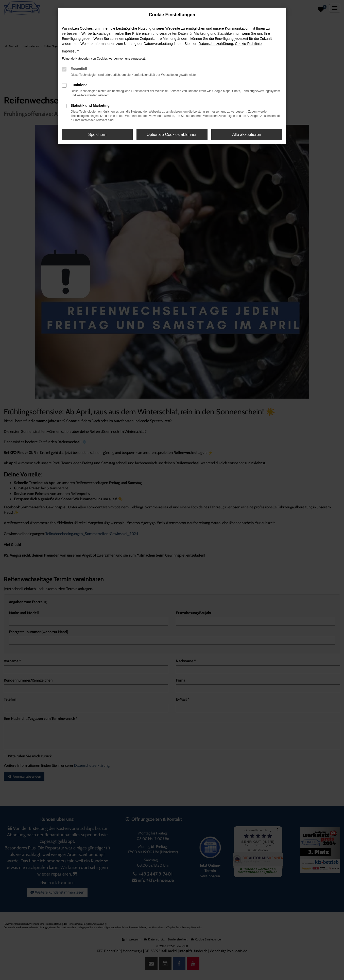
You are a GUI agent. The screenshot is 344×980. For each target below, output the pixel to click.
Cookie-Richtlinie (248, 44)
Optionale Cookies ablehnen (172, 135)
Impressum (71, 51)
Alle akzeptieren (247, 135)
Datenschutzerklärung (216, 44)
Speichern (97, 135)
